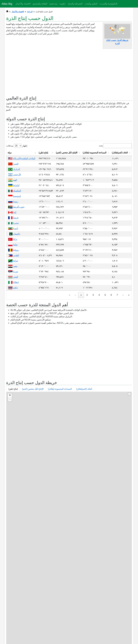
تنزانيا (15, 315)
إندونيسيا (17, 250)
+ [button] (10, 507)
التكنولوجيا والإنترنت (108, 4)
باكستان (17, 288)
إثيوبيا (15, 282)
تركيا (15, 293)
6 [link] (111, 349)
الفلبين (16, 309)
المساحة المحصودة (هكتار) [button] (60, 501)
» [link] (129, 349)
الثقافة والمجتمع (40, 4)
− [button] (10, 512)
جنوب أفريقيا (19, 261)
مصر (15, 320)
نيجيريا (16, 277)
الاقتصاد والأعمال (23, 4)
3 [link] (93, 349)
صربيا (16, 325)
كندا (15, 266)
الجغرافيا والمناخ (75, 4)
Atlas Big (7, 4)
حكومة (63, 4)
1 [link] (81, 349)
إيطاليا (16, 336)
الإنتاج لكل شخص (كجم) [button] (33, 501)
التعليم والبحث (91, 4)
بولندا (15, 298)
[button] (35, 207)
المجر (16, 331)
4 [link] (99, 349)
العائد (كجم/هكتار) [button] (84, 501)
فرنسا (16, 272)
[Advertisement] (69, 71)
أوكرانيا (16, 239)
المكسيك (17, 245)
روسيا (16, 255)
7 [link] (117, 349)
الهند (15, 234)
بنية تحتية (53, 4)
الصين (16, 218)
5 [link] (105, 349)
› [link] (123, 349)
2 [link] (87, 349)
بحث (101, 199)
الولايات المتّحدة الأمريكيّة (24, 212)
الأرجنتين (17, 228)
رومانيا (16, 304)
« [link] (69, 349)
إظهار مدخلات (17, 200)
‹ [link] (75, 349)
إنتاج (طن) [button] (13, 501)
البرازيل (16, 223)
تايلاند (15, 342)
